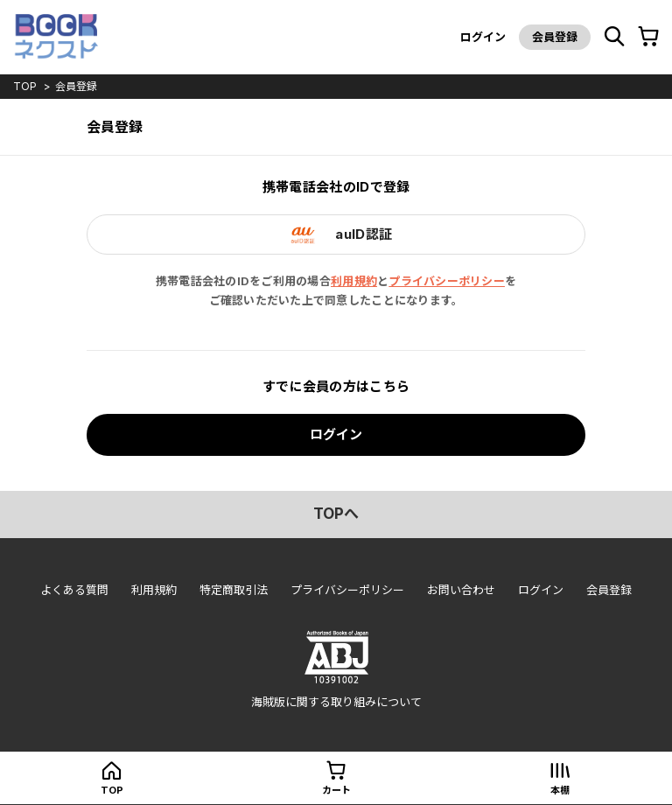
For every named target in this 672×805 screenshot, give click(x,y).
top (25, 86)
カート (336, 790)
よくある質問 (74, 590)
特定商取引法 (234, 590)
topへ (336, 514)
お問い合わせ (461, 590)
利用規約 (354, 281)
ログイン (483, 37)
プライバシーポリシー (447, 281)
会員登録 (555, 37)
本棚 (560, 790)
